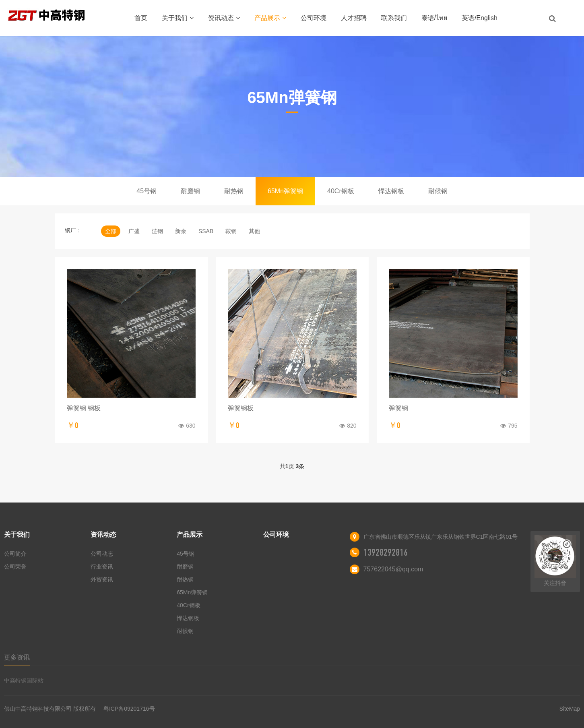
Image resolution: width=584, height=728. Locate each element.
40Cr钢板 (341, 191)
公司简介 (15, 554)
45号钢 (147, 191)
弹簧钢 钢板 (84, 408)
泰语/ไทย (434, 18)
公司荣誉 (15, 567)
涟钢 (157, 231)
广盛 (134, 231)
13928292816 (386, 552)
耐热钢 (234, 191)
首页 (141, 18)
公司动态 (102, 554)
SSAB (206, 231)
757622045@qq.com (393, 569)
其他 (254, 231)
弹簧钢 (398, 408)
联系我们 (394, 18)
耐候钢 (438, 191)
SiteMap (570, 709)
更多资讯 (17, 657)
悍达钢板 (391, 191)
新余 (181, 231)
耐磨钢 (190, 191)
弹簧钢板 (241, 408)
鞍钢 (231, 231)
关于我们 (178, 18)
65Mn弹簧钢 (285, 191)
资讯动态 (224, 18)
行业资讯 (102, 567)
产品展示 (270, 18)
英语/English (480, 18)
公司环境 (314, 18)
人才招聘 (354, 18)
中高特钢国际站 (24, 680)
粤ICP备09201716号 (129, 709)
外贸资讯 (102, 579)
